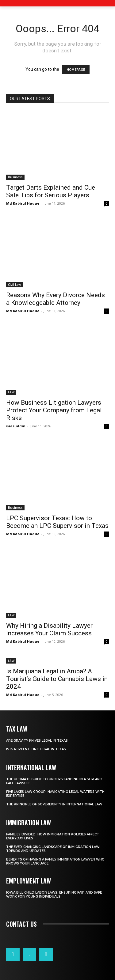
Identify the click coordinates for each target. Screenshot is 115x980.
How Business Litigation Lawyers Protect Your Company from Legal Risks (54, 410)
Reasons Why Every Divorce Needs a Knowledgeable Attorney (56, 299)
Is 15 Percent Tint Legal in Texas (36, 749)
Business (15, 177)
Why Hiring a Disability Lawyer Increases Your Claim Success (49, 629)
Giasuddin (16, 426)
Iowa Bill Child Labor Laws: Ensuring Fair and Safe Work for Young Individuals (54, 895)
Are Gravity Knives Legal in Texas (37, 741)
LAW (11, 392)
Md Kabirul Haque (23, 203)
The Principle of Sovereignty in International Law (54, 804)
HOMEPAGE (76, 70)
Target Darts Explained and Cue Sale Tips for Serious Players (51, 191)
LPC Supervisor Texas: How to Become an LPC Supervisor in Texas (57, 522)
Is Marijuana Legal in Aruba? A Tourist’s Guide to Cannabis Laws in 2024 (57, 679)
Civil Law (14, 285)
